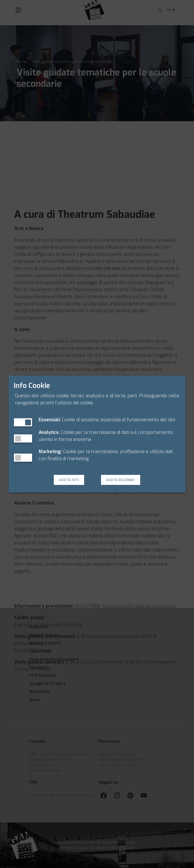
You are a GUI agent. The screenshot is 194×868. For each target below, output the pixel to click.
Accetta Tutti (69, 480)
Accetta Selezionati (120, 480)
